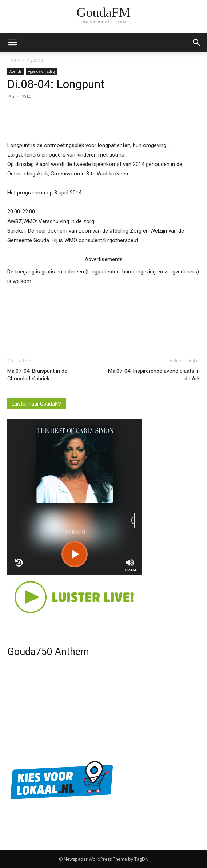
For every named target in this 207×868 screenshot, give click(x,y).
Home (14, 60)
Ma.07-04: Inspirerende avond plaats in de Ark (154, 375)
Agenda (35, 60)
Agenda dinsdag (41, 71)
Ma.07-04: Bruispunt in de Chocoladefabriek (37, 375)
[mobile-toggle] (12, 43)
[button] (197, 43)
